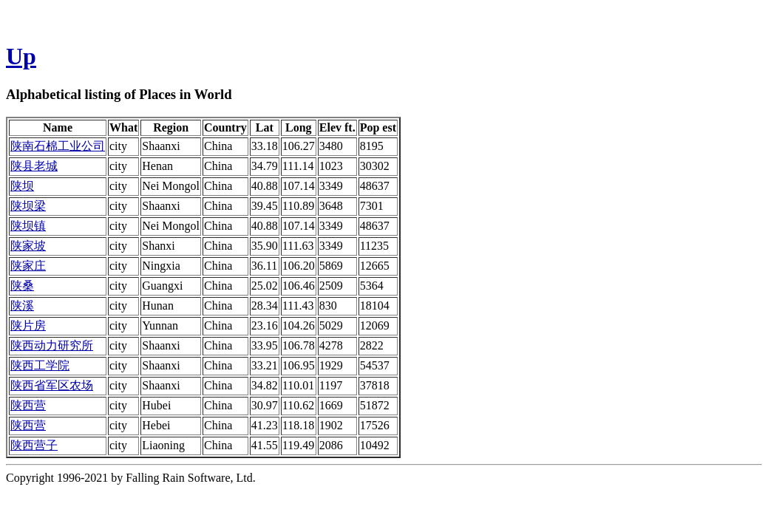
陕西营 (28, 405)
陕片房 (28, 325)
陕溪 (22, 306)
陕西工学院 (40, 365)
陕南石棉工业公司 (58, 146)
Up (21, 56)
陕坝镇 (28, 226)
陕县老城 (34, 166)
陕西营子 (34, 445)
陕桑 (22, 286)
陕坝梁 (28, 206)
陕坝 (22, 186)
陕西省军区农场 (52, 385)
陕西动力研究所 (52, 345)
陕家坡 (28, 246)
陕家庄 (28, 266)
